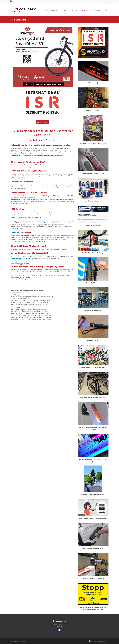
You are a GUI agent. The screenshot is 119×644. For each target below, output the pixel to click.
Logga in (106, 2)
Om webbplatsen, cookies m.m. (100, 641)
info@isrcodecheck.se (59, 624)
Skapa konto (99, 2)
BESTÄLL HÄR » (42, 122)
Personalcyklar (48, 223)
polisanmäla (27, 198)
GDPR (60, 633)
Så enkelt (15, 232)
